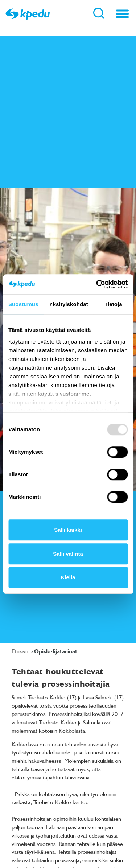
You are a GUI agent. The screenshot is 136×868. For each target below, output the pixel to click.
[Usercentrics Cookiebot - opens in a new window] (97, 284)
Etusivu (21, 651)
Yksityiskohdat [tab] (69, 304)
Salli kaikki (68, 530)
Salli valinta (68, 554)
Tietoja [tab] (113, 304)
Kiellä (68, 577)
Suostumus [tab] (23, 304)
